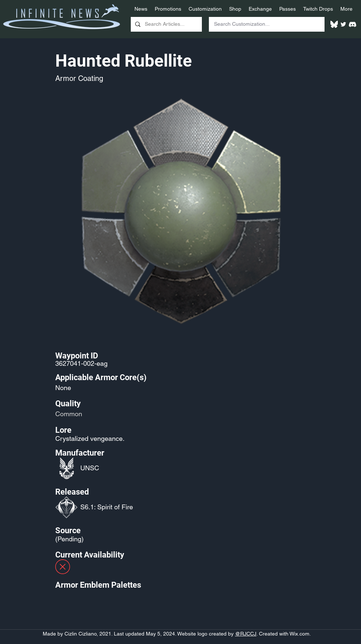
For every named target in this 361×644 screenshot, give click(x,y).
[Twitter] (343, 24)
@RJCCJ (246, 634)
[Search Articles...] (166, 24)
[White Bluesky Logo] (334, 24)
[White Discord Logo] (353, 24)
